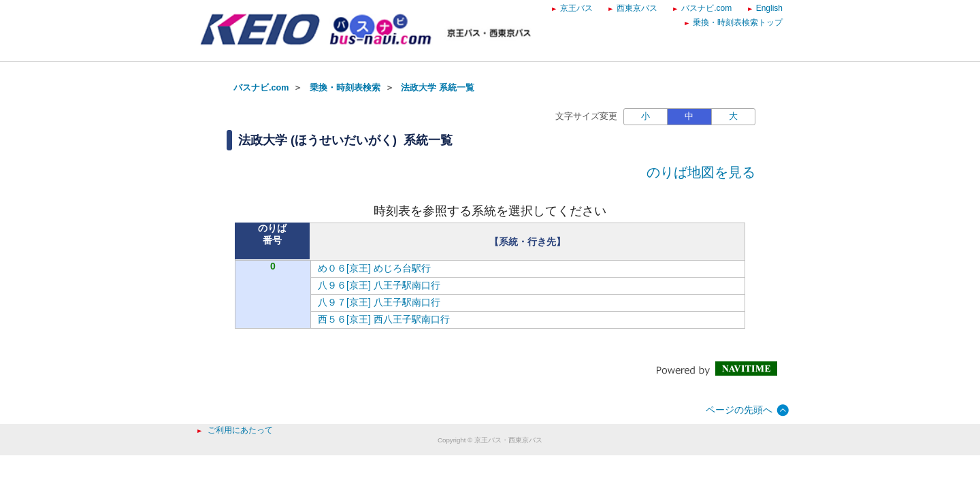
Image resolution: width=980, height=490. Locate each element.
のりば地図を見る (701, 172)
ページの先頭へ (739, 410)
